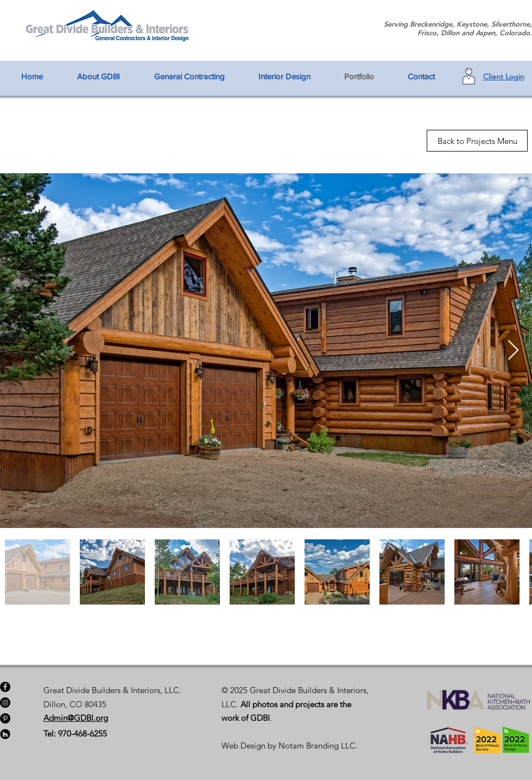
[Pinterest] (5, 718)
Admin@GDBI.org (76, 718)
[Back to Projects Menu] (477, 141)
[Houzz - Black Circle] (5, 734)
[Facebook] (5, 687)
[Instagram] (5, 703)
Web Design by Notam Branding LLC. (290, 746)
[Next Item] (513, 351)
